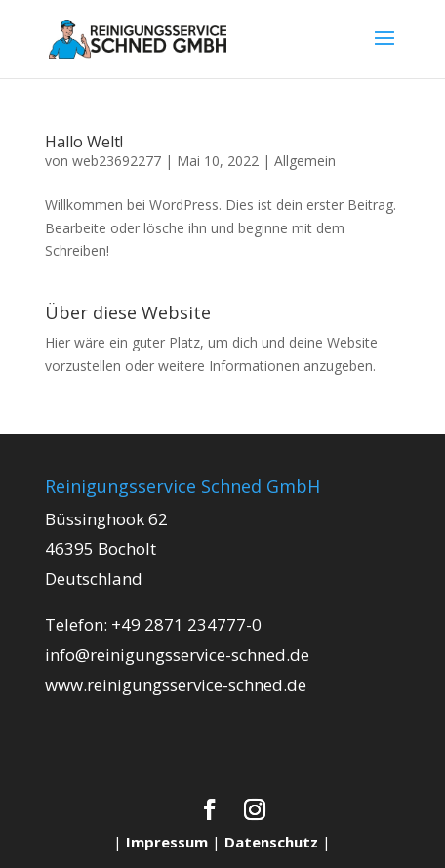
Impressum (167, 842)
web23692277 (117, 161)
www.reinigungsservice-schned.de (176, 685)
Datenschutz (271, 842)
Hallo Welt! (84, 142)
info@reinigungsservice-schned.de (177, 655)
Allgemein (305, 161)
